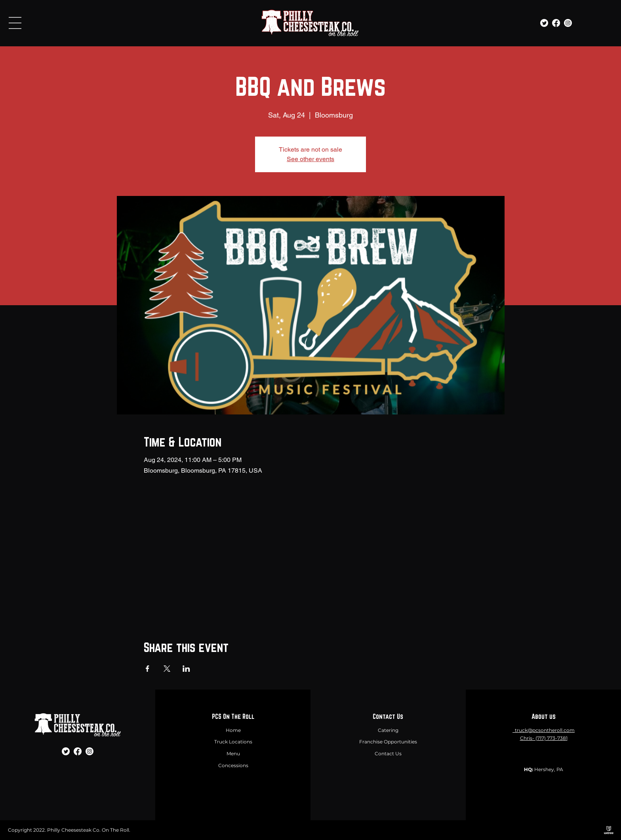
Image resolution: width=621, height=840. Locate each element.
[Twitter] (544, 23)
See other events (310, 159)
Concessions (233, 765)
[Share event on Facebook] (148, 669)
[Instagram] (568, 23)
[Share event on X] (167, 669)
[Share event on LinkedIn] (186, 669)
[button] (15, 23)
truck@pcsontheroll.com (545, 730)
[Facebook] (556, 23)
